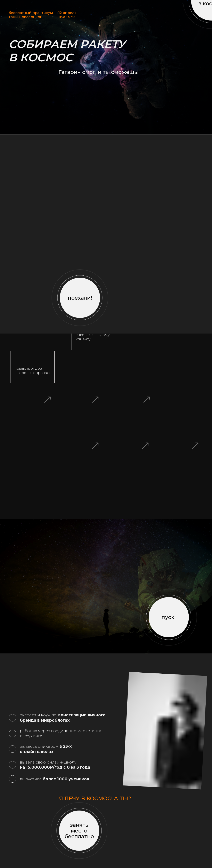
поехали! (80, 298)
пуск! (169, 617)
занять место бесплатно (79, 831)
